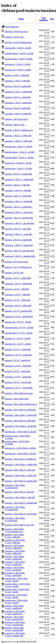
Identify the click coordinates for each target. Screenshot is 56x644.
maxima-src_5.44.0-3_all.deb (18, 64)
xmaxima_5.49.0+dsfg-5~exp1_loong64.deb (15, 634)
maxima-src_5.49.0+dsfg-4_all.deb (20, 448)
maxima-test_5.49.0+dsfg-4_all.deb (20, 454)
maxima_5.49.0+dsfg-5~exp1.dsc (19, 525)
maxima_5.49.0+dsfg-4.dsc (17, 399)
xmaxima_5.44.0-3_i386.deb (17, 81)
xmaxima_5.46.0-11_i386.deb (18, 190)
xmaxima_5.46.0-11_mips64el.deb (20, 256)
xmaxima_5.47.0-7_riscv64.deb (19, 388)
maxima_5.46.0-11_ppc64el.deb (19, 218)
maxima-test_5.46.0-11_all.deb (18, 169)
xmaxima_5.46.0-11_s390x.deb (19, 141)
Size (52, 19)
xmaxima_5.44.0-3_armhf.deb (18, 114)
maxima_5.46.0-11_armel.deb (18, 229)
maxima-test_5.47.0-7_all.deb (18, 344)
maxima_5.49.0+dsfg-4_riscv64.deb (21, 514)
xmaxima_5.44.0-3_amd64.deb (18, 92)
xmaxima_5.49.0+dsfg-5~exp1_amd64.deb (15, 613)
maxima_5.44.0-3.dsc (14, 37)
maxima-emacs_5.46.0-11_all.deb (20, 152)
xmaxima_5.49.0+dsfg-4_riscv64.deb (15, 519)
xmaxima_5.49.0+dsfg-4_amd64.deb (21, 465)
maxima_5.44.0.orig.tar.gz (16, 31)
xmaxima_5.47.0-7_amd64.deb (18, 284)
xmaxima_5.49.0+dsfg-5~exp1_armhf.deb (15, 574)
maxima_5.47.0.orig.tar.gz (16, 262)
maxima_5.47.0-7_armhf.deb (17, 360)
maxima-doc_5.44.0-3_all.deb (18, 48)
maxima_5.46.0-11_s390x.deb (18, 136)
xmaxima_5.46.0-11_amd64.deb (19, 179)
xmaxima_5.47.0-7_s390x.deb (18, 306)
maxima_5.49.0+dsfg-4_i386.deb (19, 492)
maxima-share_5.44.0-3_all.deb (19, 59)
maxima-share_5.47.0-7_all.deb (19, 333)
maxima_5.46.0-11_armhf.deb (18, 196)
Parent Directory (12, 27)
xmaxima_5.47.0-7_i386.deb (17, 295)
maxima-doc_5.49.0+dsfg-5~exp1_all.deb (16, 580)
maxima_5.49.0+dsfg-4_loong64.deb (21, 503)
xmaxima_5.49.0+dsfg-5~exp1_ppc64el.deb (15, 624)
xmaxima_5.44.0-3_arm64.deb (18, 103)
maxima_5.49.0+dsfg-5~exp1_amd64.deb (14, 607)
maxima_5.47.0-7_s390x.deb (17, 300)
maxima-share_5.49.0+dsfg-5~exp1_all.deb (17, 591)
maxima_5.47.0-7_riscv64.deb (18, 382)
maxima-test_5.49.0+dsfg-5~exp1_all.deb (16, 602)
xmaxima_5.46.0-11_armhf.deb (19, 201)
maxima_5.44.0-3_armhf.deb (17, 108)
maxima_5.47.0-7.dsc (14, 273)
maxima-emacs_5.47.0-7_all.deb (19, 327)
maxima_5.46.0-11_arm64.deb (18, 207)
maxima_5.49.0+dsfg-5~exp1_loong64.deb (14, 629)
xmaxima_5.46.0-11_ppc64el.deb (19, 223)
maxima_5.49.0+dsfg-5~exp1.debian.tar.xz (14, 530)
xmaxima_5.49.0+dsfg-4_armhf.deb (21, 426)
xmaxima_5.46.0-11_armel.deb (18, 234)
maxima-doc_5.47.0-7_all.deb (18, 322)
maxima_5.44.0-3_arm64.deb (18, 97)
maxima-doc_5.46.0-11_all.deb (18, 147)
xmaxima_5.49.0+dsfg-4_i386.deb (20, 497)
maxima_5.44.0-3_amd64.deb (18, 86)
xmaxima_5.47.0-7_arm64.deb (18, 355)
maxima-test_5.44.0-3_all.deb (18, 70)
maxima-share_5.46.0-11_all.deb (19, 158)
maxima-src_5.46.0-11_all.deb (18, 163)
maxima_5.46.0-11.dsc (15, 125)
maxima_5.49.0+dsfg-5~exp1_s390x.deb (14, 547)
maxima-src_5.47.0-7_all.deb (18, 338)
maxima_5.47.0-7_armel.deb (17, 371)
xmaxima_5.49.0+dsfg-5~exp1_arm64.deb (15, 563)
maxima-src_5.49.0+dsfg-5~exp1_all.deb (16, 596)
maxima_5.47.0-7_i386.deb (17, 289)
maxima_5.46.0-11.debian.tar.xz (19, 130)
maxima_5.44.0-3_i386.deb (17, 75)
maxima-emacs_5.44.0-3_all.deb (19, 53)
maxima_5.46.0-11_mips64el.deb (19, 251)
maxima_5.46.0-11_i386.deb (17, 185)
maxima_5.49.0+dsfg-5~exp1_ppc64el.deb (14, 618)
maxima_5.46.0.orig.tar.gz (16, 119)
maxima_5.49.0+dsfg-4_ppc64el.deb (21, 481)
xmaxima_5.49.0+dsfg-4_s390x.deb (21, 475)
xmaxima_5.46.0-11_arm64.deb (19, 212)
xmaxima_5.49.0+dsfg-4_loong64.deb (15, 508)
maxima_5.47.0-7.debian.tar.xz (18, 267)
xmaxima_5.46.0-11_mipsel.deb (19, 245)
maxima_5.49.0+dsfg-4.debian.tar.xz (21, 404)
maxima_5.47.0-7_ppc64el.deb (18, 311)
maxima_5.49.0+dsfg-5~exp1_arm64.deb (14, 558)
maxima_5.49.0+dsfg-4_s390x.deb (20, 470)
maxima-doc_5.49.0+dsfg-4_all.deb (20, 432)
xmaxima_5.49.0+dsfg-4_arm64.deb (21, 415)
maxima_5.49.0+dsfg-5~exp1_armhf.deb (14, 569)
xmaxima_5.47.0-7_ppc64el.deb (19, 317)
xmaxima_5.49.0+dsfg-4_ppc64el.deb (15, 486)
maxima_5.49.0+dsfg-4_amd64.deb (20, 459)
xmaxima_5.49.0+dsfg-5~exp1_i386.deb (15, 541)
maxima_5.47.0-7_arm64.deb (18, 349)
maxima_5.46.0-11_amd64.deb (18, 174)
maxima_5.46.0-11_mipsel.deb (18, 240)
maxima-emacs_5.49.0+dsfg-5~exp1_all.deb (18, 585)
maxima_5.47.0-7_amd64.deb (18, 278)
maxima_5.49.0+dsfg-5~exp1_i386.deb (14, 536)
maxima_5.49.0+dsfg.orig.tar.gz (19, 393)
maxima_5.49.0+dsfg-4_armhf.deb (20, 421)
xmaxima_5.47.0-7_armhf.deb (18, 366)
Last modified (43, 19)
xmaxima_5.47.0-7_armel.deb (18, 377)
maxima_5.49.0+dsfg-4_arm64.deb (20, 410)
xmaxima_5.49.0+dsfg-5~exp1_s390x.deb (15, 552)
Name (21, 19)
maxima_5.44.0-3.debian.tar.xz (18, 42)
